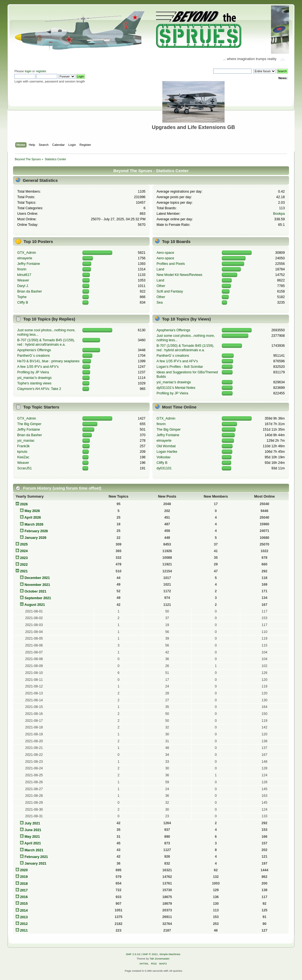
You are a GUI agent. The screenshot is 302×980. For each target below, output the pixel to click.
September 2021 (38, 598)
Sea (160, 302)
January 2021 (36, 863)
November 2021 (37, 585)
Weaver (23, 280)
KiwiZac (23, 457)
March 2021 (34, 850)
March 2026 (34, 524)
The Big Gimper (29, 424)
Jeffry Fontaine (28, 264)
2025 (24, 544)
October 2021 (36, 591)
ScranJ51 (24, 468)
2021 (24, 571)
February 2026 (36, 531)
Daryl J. (23, 286)
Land (160, 269)
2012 (24, 924)
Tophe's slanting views (34, 383)
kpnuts (22, 452)
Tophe (22, 297)
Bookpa (279, 214)
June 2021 (33, 830)
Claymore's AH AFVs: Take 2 (39, 389)
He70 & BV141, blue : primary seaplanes (48, 361)
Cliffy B (23, 302)
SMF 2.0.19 (133, 954)
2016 (24, 897)
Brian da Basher (29, 291)
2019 (24, 877)
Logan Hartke (167, 452)
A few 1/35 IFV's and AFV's (38, 367)
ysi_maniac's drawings (34, 378)
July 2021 (32, 823)
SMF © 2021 (150, 954)
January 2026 (36, 538)
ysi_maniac (26, 441)
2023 (24, 558)
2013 (24, 917)
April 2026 (33, 518)
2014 (24, 911)
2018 (24, 884)
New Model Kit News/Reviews (179, 275)
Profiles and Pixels (171, 264)
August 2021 (35, 605)
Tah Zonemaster (160, 959)
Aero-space (165, 253)
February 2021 (36, 857)
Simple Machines (170, 954)
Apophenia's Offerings (34, 350)
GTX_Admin (27, 253)
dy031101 (164, 468)
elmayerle (25, 258)
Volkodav (164, 457)
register (41, 71)
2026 (24, 504)
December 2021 (37, 578)
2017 (24, 890)
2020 (24, 870)
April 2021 (33, 843)
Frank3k (23, 446)
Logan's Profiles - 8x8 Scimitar (180, 367)
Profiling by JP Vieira (33, 372)
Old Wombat (166, 446)
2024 (24, 551)
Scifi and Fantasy (170, 291)
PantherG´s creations (33, 356)
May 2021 (32, 837)
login (28, 71)
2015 (24, 904)
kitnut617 (24, 275)
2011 (24, 930)
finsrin (22, 269)
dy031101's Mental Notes (176, 388)
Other (161, 286)
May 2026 (32, 511)
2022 (24, 565)
